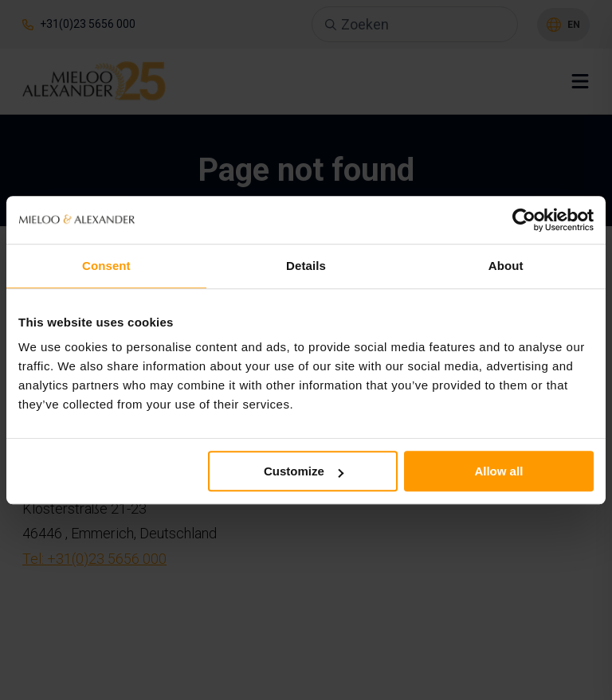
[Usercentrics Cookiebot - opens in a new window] (524, 220)
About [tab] (506, 266)
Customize (304, 471)
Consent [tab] (106, 266)
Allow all (498, 471)
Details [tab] (306, 266)
